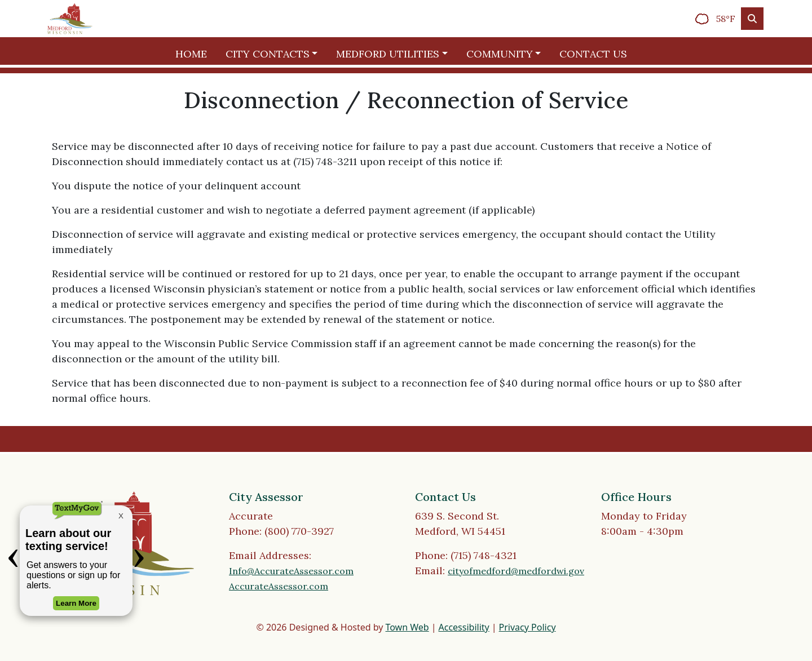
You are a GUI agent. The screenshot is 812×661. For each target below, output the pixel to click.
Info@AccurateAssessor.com (291, 571)
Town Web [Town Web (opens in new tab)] (407, 627)
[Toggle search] (752, 19)
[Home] (70, 19)
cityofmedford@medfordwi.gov (516, 571)
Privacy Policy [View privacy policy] (528, 627)
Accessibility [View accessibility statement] (464, 627)
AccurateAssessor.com (279, 586)
